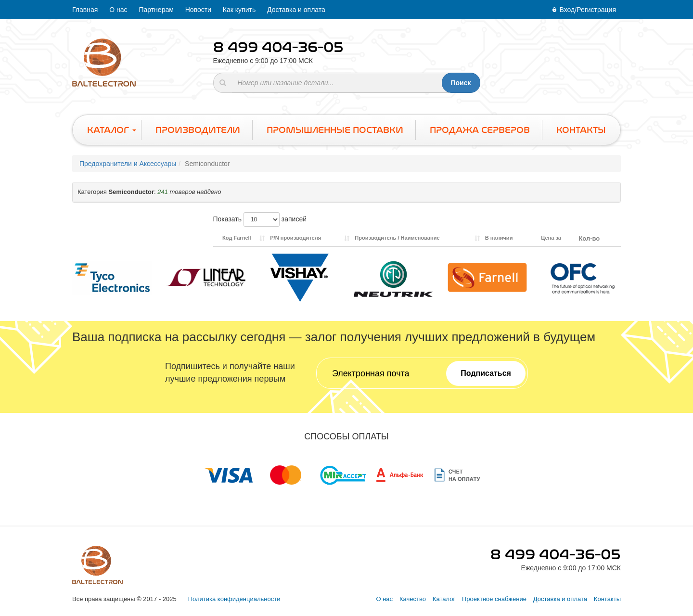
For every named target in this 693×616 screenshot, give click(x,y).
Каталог (444, 599)
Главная (85, 10)
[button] (346, 192)
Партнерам (156, 10)
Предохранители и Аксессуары (128, 164)
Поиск (461, 83)
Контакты (607, 599)
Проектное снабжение (494, 599)
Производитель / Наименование (397, 238)
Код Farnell (237, 238)
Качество (413, 599)
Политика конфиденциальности (234, 599)
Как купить (239, 10)
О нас (118, 10)
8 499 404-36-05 (278, 47)
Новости (198, 10)
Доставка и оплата (296, 10)
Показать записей (260, 219)
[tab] (346, 192)
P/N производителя (295, 238)
